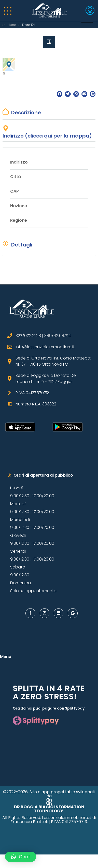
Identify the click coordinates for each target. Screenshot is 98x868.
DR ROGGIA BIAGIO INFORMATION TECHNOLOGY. (49, 809)
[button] (60, 94)
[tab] (49, 42)
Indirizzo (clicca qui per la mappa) (47, 136)
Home (12, 25)
